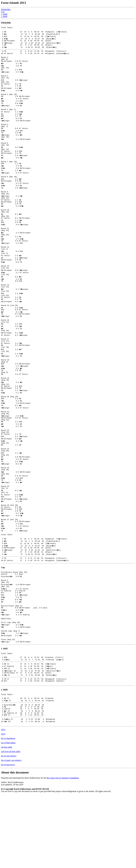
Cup (3, 12)
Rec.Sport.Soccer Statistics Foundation (63, 851)
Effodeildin (6, 9)
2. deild (4, 16)
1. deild (4, 14)
